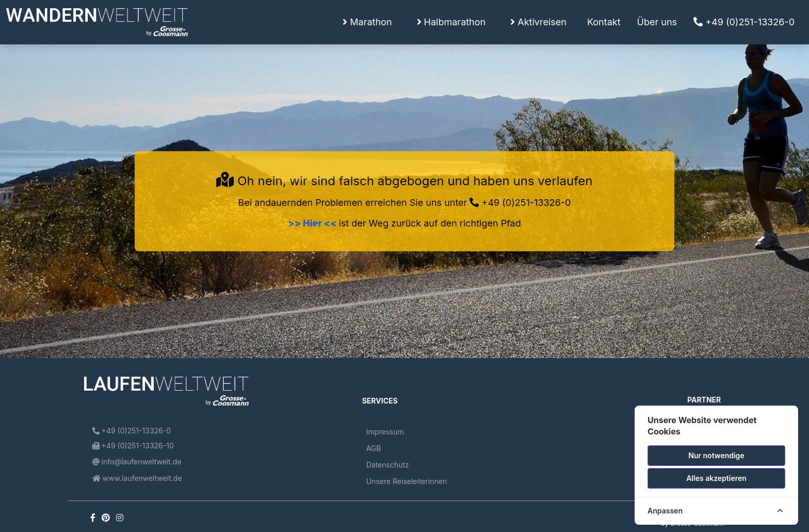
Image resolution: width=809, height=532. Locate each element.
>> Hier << (313, 223)
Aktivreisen (538, 22)
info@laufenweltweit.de (137, 462)
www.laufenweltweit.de (137, 478)
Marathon (367, 22)
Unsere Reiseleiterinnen (407, 481)
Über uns (657, 22)
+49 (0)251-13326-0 (744, 22)
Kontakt (604, 22)
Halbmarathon (451, 22)
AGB (374, 448)
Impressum (385, 432)
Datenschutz (388, 465)
